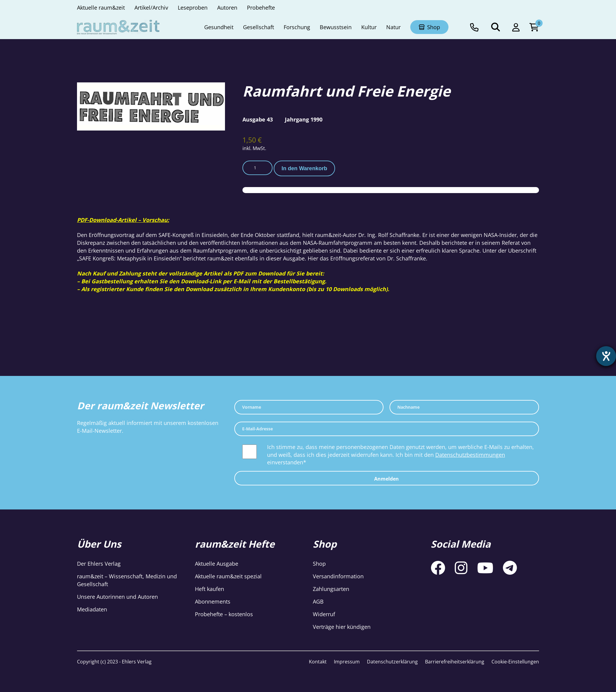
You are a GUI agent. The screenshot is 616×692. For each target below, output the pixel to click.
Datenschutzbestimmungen (470, 455)
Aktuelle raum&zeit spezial (228, 576)
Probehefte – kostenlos (224, 614)
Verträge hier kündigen (342, 627)
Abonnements (213, 601)
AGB (318, 601)
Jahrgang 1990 (304, 119)
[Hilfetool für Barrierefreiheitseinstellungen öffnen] (606, 356)
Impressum (347, 662)
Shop (319, 564)
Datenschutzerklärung (392, 662)
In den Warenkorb (304, 168)
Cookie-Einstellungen (515, 662)
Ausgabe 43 (258, 119)
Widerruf (324, 614)
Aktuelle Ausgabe (217, 564)
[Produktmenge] (257, 168)
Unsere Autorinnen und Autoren (117, 597)
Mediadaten (92, 609)
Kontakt (318, 662)
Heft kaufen (209, 589)
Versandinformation (338, 576)
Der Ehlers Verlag (99, 564)
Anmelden (387, 479)
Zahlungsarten (331, 589)
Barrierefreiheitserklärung (455, 662)
